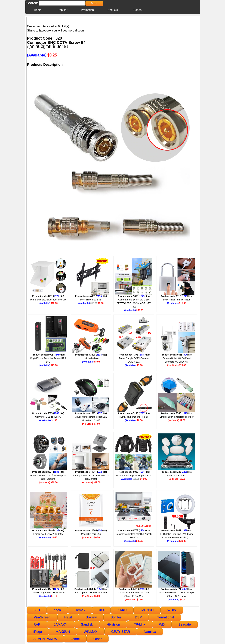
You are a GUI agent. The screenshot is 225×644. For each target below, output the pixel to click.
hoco (57, 610)
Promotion (87, 10)
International (165, 617)
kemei (75, 639)
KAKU (122, 610)
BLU (37, 610)
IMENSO (147, 610)
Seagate (185, 624)
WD (162, 624)
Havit (68, 617)
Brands (137, 10)
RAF (37, 624)
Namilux (150, 632)
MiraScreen (42, 617)
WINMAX (91, 632)
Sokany (91, 617)
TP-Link (139, 624)
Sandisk (87, 624)
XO (101, 610)
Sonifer (116, 617)
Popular (62, 10)
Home (38, 10)
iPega (38, 632)
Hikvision (113, 624)
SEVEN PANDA (45, 639)
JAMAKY (61, 624)
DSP (138, 617)
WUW (172, 610)
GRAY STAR (121, 632)
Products (112, 10)
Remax (80, 610)
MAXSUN (63, 632)
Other (98, 639)
